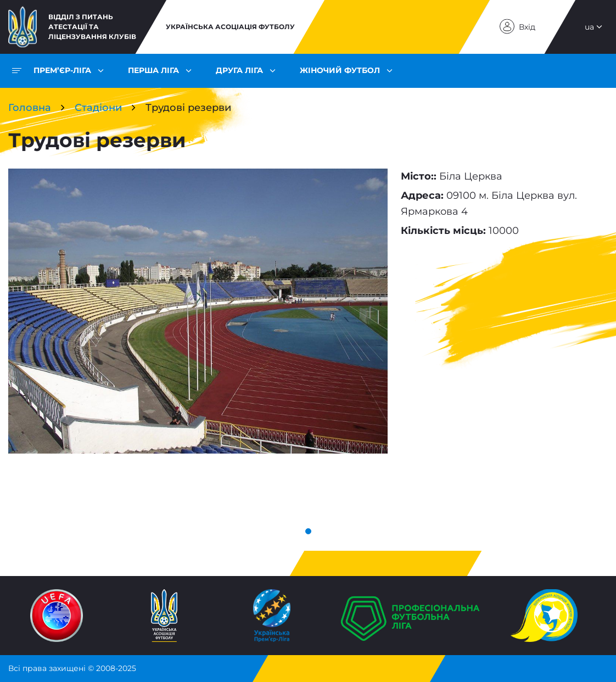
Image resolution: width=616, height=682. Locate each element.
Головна (30, 108)
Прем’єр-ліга (62, 70)
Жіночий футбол (340, 70)
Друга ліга (239, 70)
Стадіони (98, 108)
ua (589, 27)
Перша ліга (153, 70)
